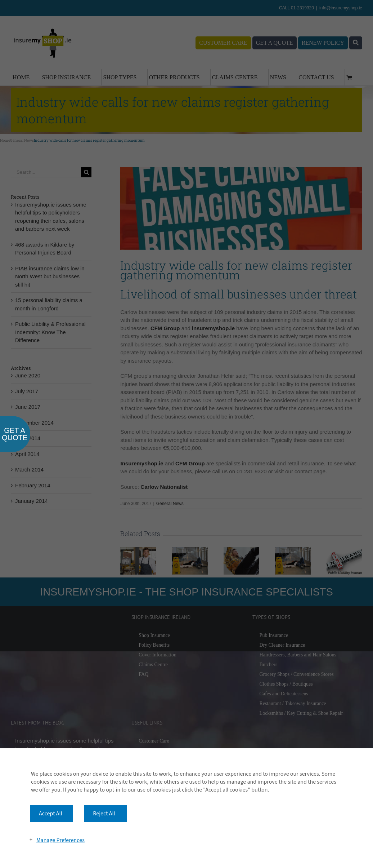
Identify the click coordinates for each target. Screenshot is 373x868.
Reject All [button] (104, 814)
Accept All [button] (51, 814)
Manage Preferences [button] (60, 840)
